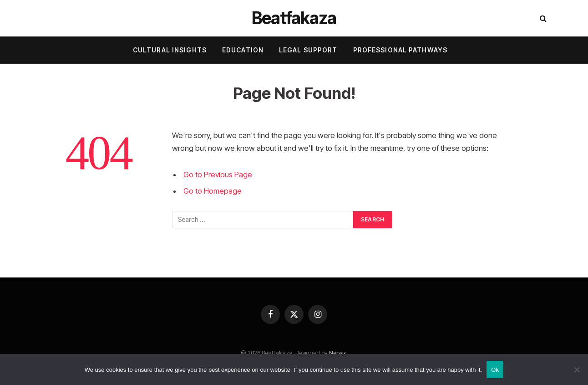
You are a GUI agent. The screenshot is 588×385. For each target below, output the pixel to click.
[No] (577, 370)
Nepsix (337, 353)
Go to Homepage (213, 191)
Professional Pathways (400, 50)
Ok (495, 370)
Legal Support (308, 50)
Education (243, 50)
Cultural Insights (170, 50)
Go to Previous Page (218, 175)
